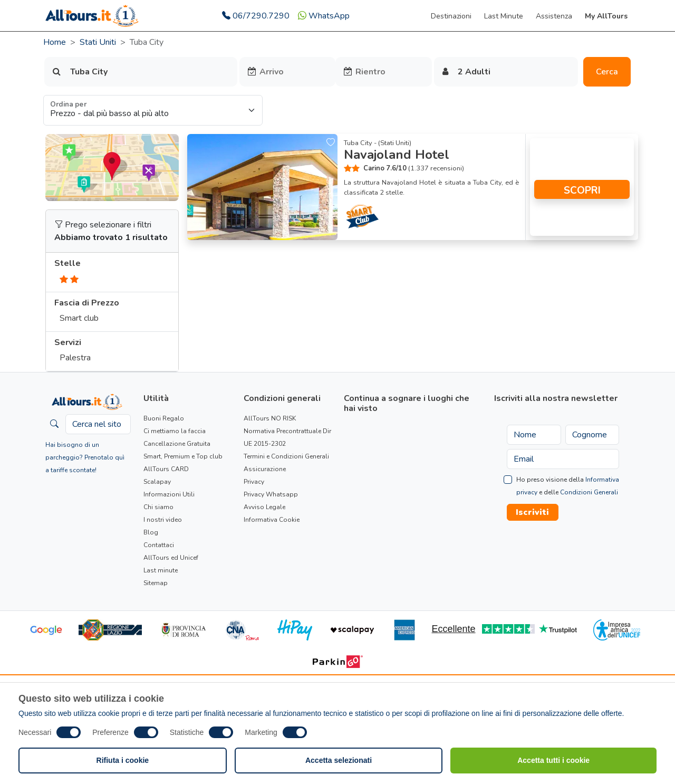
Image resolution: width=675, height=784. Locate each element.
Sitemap (156, 583)
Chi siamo (158, 507)
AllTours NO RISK (270, 418)
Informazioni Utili (169, 494)
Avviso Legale (264, 507)
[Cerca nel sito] (98, 424)
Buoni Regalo (164, 418)
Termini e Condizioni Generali (286, 456)
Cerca (607, 72)
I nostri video (163, 520)
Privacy (254, 482)
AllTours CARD (166, 469)
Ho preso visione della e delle (568, 486)
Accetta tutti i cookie (553, 760)
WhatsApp (324, 16)
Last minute (161, 570)
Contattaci (159, 545)
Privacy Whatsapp (271, 494)
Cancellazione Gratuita (177, 444)
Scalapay (157, 482)
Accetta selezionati (339, 760)
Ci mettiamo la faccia (175, 431)
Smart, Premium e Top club (183, 456)
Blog (151, 532)
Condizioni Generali (589, 492)
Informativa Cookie (272, 520)
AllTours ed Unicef (171, 558)
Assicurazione (265, 469)
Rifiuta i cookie (123, 760)
